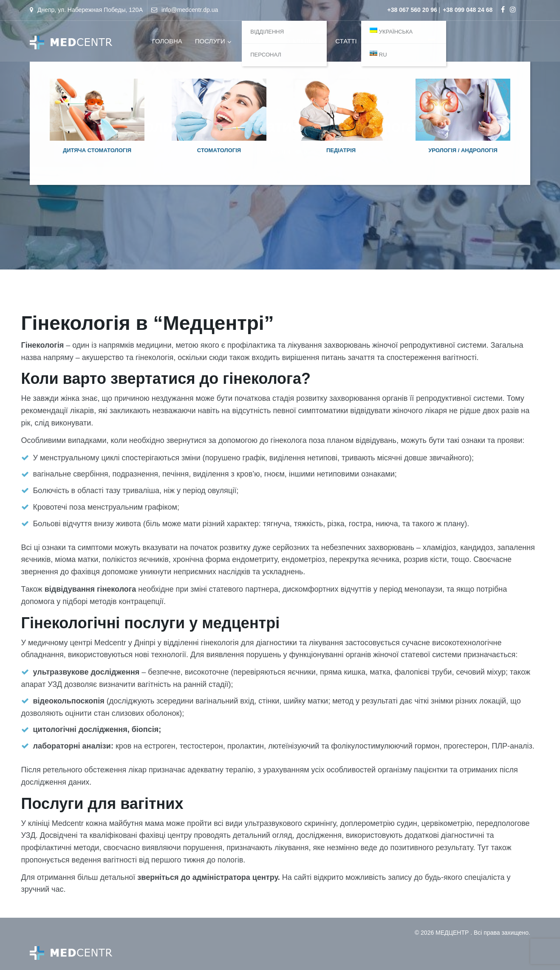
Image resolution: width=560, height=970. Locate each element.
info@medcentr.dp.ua (190, 10)
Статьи (280, 152)
